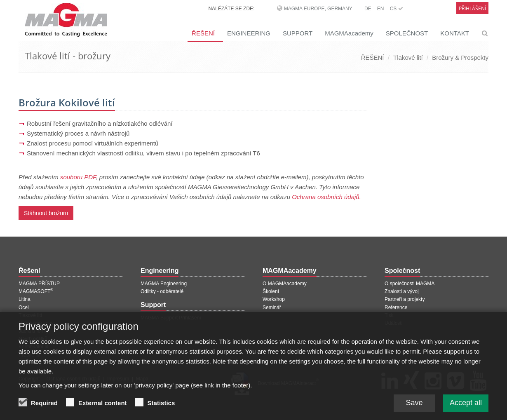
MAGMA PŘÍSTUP (39, 284)
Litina (25, 299)
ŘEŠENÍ (203, 33)
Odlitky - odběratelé (162, 291)
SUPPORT (298, 33)
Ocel (24, 307)
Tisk (389, 315)
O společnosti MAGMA (410, 284)
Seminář (272, 307)
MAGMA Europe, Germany (318, 9)
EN (381, 9)
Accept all (466, 408)
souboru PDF (78, 177)
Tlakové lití (408, 57)
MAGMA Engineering (164, 284)
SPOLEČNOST (407, 33)
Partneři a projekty (405, 299)
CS (397, 9)
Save (414, 408)
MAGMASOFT (36, 291)
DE (368, 9)
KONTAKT (455, 33)
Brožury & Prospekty (460, 57)
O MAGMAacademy (285, 284)
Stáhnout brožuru (46, 213)
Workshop (274, 299)
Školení (271, 291)
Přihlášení (472, 8)
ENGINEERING (249, 33)
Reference (396, 307)
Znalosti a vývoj (402, 291)
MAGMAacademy (349, 33)
